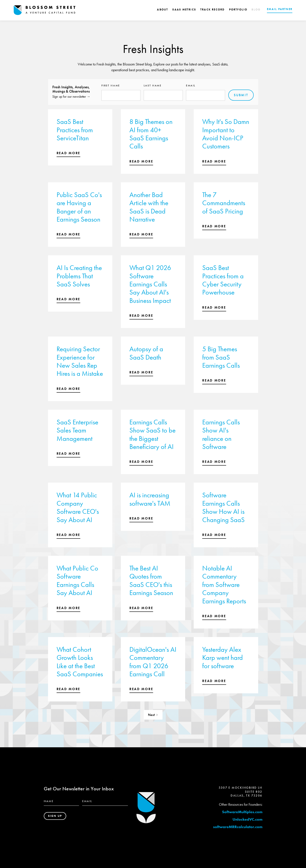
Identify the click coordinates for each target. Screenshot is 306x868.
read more (68, 153)
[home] (45, 10)
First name (111, 86)
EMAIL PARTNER (280, 9)
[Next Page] (153, 715)
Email (191, 86)
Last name (153, 86)
